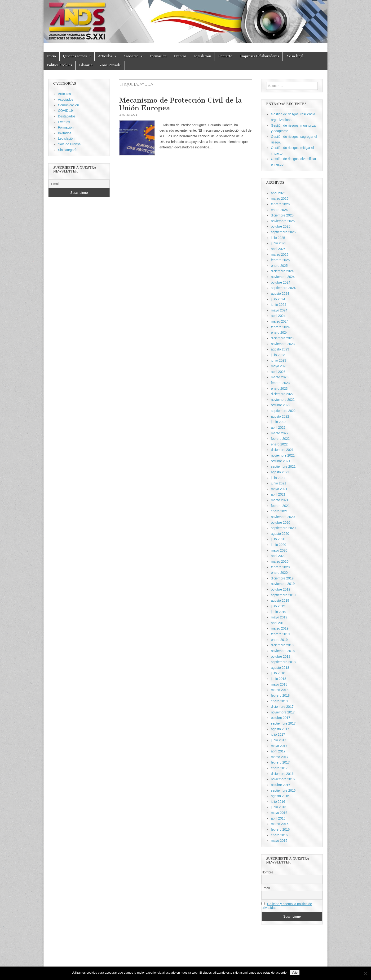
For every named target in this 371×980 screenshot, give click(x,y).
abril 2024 (278, 316)
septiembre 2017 (283, 723)
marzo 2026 (280, 199)
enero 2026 (279, 210)
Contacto (225, 56)
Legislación (202, 56)
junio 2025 (279, 243)
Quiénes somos (75, 56)
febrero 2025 (280, 260)
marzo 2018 (280, 690)
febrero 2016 (280, 829)
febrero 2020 (280, 567)
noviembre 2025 (283, 221)
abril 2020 (278, 556)
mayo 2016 (279, 813)
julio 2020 (278, 539)
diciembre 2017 (282, 707)
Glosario (86, 65)
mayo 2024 (279, 310)
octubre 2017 (281, 718)
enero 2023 (279, 389)
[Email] (79, 184)
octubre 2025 (281, 226)
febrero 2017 (280, 762)
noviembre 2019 (283, 584)
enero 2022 (279, 444)
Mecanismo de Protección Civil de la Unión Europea (181, 104)
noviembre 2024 (283, 277)
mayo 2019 (279, 617)
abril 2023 (278, 372)
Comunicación (68, 105)
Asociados (66, 99)
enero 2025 (279, 266)
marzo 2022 (280, 433)
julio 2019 (278, 606)
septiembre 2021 (283, 466)
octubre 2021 (281, 461)
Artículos (105, 56)
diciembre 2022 (282, 394)
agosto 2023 (280, 349)
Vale (295, 973)
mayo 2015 (279, 841)
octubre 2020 (281, 522)
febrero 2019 (280, 634)
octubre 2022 (281, 405)
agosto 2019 (280, 600)
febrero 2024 (280, 327)
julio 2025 (278, 238)
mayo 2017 (279, 746)
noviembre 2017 (283, 712)
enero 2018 (279, 701)
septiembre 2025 (283, 232)
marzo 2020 (280, 561)
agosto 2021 (280, 472)
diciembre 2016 (282, 774)
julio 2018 (278, 673)
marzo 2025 (280, 255)
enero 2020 (279, 573)
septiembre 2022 (283, 411)
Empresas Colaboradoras (259, 56)
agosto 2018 (280, 668)
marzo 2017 (280, 757)
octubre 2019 (281, 589)
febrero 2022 (280, 439)
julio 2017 (278, 734)
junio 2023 (279, 360)
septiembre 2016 (283, 790)
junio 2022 (279, 422)
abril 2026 (278, 193)
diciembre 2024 (282, 271)
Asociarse (131, 56)
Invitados (65, 133)
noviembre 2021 (283, 455)
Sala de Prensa (69, 144)
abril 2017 (278, 751)
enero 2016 (279, 835)
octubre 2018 (281, 656)
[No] (365, 973)
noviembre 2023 (283, 344)
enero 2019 (279, 640)
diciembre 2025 (282, 215)
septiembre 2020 (283, 528)
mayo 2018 (279, 684)
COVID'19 (65, 111)
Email (266, 888)
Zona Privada (110, 65)
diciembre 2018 (282, 645)
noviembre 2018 (283, 651)
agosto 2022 (280, 416)
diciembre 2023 (282, 338)
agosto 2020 (280, 534)
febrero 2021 (280, 506)
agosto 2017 (280, 729)
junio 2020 (279, 545)
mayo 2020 (279, 550)
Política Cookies (60, 65)
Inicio (51, 56)
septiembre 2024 (283, 288)
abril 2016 (278, 818)
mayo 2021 (279, 489)
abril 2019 (278, 623)
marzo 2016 (280, 824)
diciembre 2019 (282, 578)
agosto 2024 (280, 294)
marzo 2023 (280, 377)
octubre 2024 (281, 282)
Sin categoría (68, 150)
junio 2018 (279, 679)
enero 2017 (279, 768)
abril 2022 (278, 427)
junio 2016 (279, 807)
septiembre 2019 (283, 595)
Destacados (67, 116)
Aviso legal (295, 56)
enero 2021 (279, 511)
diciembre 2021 (282, 450)
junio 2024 (279, 305)
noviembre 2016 (283, 779)
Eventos (180, 56)
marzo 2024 (280, 321)
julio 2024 (278, 299)
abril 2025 (278, 249)
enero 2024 (279, 332)
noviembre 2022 (283, 400)
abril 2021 (278, 494)
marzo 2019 (280, 628)
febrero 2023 (280, 383)
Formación (158, 56)
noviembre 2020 (283, 517)
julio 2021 (278, 478)
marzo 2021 (280, 500)
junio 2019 (279, 612)
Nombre (267, 872)
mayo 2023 (279, 366)
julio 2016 (278, 802)
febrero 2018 (280, 695)
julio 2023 (278, 355)
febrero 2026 (280, 204)
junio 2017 (279, 740)
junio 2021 (279, 483)
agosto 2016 (280, 796)
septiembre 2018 (283, 662)
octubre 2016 (281, 785)
